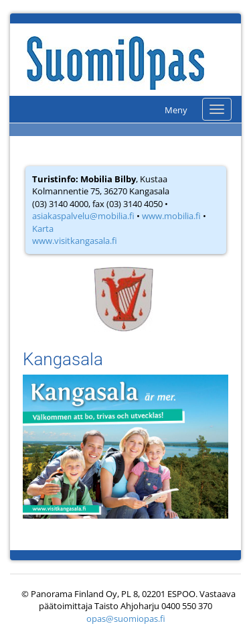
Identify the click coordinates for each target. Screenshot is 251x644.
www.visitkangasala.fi (75, 241)
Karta (43, 229)
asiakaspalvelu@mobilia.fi (83, 216)
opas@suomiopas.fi (126, 619)
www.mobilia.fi (171, 216)
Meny (176, 110)
